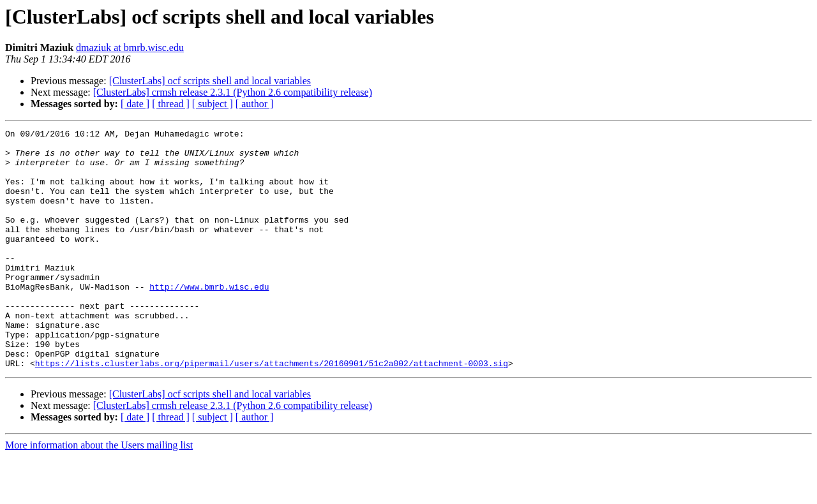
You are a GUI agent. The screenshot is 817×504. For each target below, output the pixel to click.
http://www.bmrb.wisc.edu (209, 319)
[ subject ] (213, 104)
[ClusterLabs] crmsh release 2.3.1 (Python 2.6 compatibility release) (233, 92)
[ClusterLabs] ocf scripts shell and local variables (210, 81)
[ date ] (135, 104)
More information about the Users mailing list (99, 493)
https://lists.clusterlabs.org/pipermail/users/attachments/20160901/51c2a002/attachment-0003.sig (272, 411)
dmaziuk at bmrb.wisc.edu (130, 48)
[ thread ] (171, 104)
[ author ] (255, 104)
